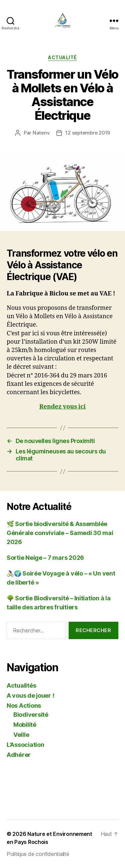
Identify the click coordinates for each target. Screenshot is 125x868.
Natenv (41, 133)
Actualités (21, 685)
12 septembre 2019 (88, 133)
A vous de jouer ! (30, 696)
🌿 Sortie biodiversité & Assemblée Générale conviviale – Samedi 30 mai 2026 (60, 533)
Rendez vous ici (62, 407)
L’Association (25, 745)
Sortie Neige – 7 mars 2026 (45, 558)
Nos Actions (24, 706)
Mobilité (25, 725)
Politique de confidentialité (38, 854)
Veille (21, 735)
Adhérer (19, 755)
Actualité (62, 57)
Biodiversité (31, 715)
